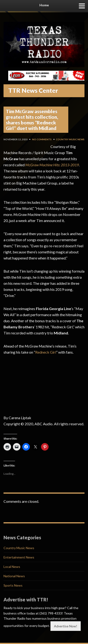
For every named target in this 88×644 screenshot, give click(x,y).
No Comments (42, 139)
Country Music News (70, 139)
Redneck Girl (46, 352)
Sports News (13, 585)
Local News (12, 567)
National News (14, 576)
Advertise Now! (66, 626)
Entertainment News (19, 557)
